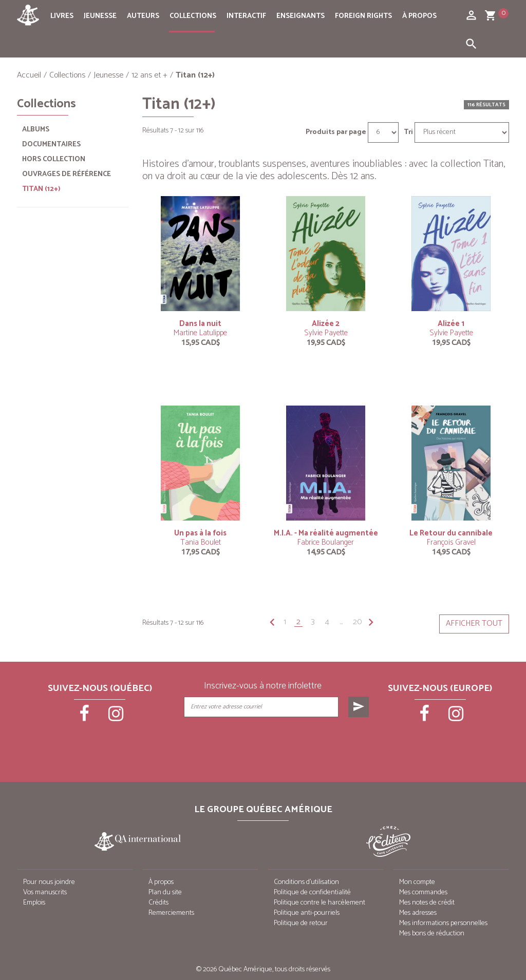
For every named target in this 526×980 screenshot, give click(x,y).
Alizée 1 (451, 324)
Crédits (158, 903)
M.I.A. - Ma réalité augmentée (326, 533)
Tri (408, 132)
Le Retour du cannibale (451, 533)
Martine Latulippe (200, 333)
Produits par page (336, 132)
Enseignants (300, 16)
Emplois (34, 903)
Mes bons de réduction (432, 934)
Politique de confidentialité (312, 892)
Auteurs (143, 16)
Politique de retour (301, 923)
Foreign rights (363, 16)
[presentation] (277, 743)
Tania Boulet (201, 542)
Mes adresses (418, 913)
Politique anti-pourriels (307, 913)
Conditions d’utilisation (306, 882)
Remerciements (171, 913)
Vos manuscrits (45, 892)
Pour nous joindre (49, 882)
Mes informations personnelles (443, 923)
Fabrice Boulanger (326, 542)
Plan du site (165, 892)
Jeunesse (100, 16)
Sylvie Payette (326, 333)
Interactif (246, 16)
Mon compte (417, 882)
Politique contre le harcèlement (320, 903)
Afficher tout (474, 623)
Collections (193, 16)
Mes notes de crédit (427, 903)
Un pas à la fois (200, 533)
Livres (62, 16)
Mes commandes (423, 892)
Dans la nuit (200, 324)
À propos (419, 16)
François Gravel (451, 542)
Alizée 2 (326, 324)
